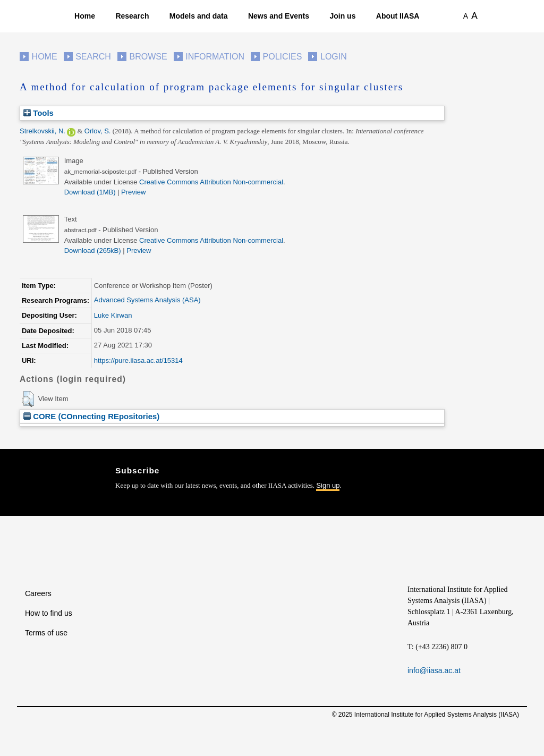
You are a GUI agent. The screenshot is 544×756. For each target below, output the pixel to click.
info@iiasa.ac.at (434, 670)
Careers (38, 593)
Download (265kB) (93, 250)
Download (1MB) (90, 192)
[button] (28, 399)
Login (334, 57)
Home (85, 16)
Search (93, 57)
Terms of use (46, 633)
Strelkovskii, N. (42, 131)
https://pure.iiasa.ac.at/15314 (138, 360)
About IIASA (398, 16)
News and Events (279, 16)
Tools (39, 113)
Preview (133, 192)
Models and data (199, 16)
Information (215, 57)
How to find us (49, 613)
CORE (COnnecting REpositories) (91, 416)
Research (132, 16)
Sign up (328, 485)
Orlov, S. (98, 131)
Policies (283, 57)
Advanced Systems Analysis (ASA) (147, 300)
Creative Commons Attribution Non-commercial (211, 182)
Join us (342, 16)
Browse (148, 57)
